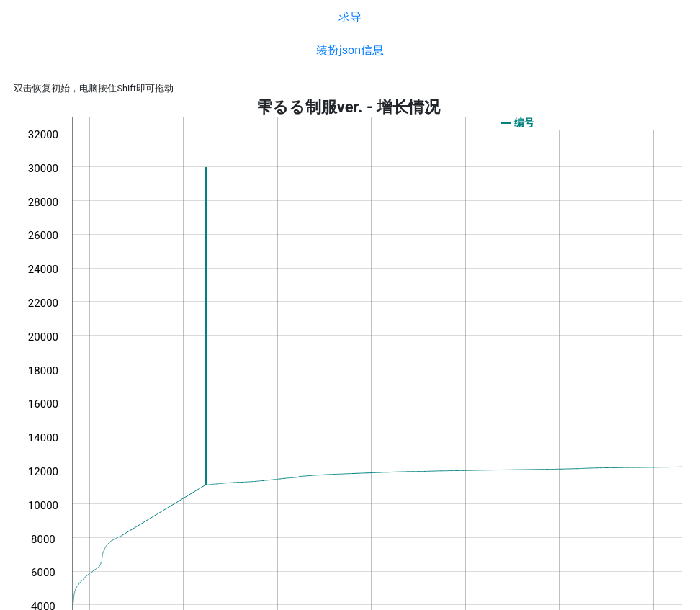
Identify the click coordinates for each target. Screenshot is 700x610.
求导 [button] (350, 17)
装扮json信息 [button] (350, 50)
